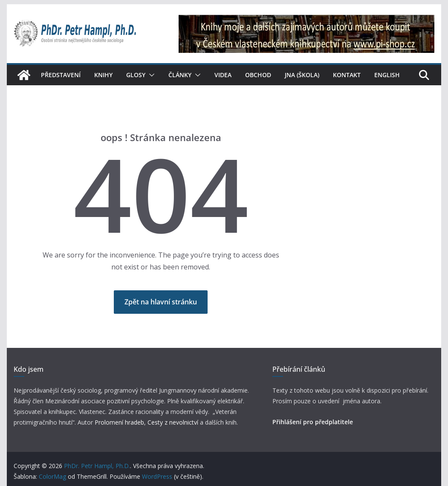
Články (180, 75)
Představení (61, 75)
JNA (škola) (302, 75)
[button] (150, 75)
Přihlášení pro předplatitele (313, 422)
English (387, 75)
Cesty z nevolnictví (174, 422)
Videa (223, 75)
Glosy (136, 75)
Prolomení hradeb (119, 422)
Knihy (103, 75)
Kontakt (347, 75)
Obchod (258, 75)
